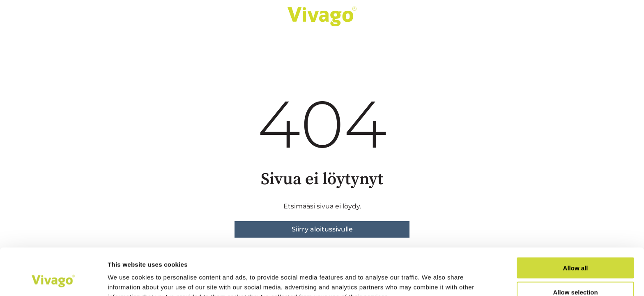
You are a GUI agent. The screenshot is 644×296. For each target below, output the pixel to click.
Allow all (576, 224)
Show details (431, 280)
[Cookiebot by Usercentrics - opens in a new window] (53, 280)
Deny (576, 272)
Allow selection (575, 248)
